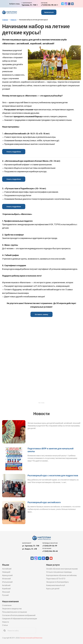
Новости (13, 20)
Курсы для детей (53, 589)
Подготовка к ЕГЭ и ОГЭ (56, 579)
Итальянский (7, 582)
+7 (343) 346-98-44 (49, 5)
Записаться (49, 12)
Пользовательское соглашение (15, 612)
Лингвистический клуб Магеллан (31, 638)
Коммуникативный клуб (55, 585)
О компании (7, 605)
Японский (6, 592)
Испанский (6, 579)
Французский (7, 575)
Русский (5, 595)
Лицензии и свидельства (12, 609)
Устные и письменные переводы (59, 572)
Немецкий (6, 572)
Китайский (6, 585)
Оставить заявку (41, 314)
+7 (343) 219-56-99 (50, 546)
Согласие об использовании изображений (19, 615)
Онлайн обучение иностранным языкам (62, 569)
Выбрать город (14, 4)
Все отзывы (41, 403)
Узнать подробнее (14, 152)
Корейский (6, 589)
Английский (7, 569)
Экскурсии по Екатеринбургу (57, 582)
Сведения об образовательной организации (20, 618)
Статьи (5, 625)
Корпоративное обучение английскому (61, 575)
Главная (5, 20)
